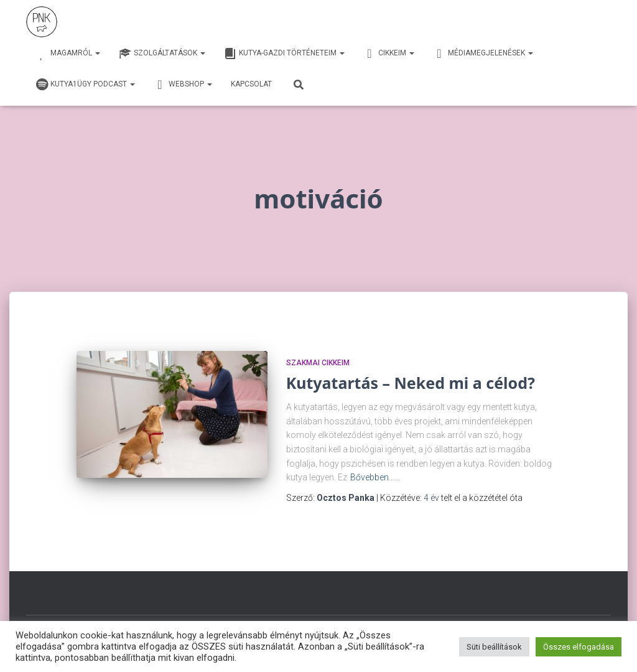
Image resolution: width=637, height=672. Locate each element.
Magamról (68, 54)
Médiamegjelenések (483, 54)
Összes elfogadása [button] (579, 647)
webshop (183, 85)
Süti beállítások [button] (494, 647)
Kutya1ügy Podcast (85, 85)
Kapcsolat (251, 84)
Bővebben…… (375, 477)
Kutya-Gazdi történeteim (284, 54)
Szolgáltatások (162, 54)
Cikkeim (389, 54)
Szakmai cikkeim (318, 363)
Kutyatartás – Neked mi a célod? (411, 383)
